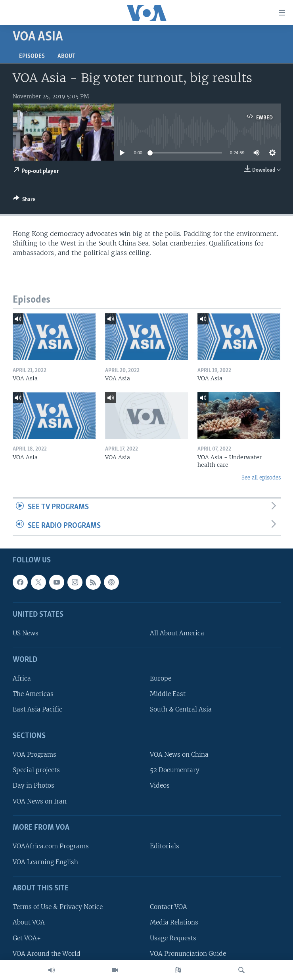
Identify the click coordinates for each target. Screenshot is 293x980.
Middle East (168, 694)
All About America (177, 633)
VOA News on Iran (40, 801)
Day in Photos (34, 785)
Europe (161, 678)
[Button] (24, 201)
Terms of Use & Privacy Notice (58, 907)
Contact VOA (169, 907)
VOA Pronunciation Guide (188, 953)
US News (26, 633)
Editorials (165, 846)
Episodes (32, 56)
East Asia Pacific (37, 709)
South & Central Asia (181, 709)
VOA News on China (179, 755)
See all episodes (261, 478)
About (66, 56)
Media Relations (174, 922)
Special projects (36, 770)
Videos (160, 785)
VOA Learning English (45, 862)
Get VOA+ (27, 938)
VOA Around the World (47, 953)
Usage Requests (173, 938)
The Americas (33, 694)
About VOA (29, 922)
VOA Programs (34, 755)
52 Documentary (175, 770)
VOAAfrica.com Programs (51, 846)
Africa (22, 678)
